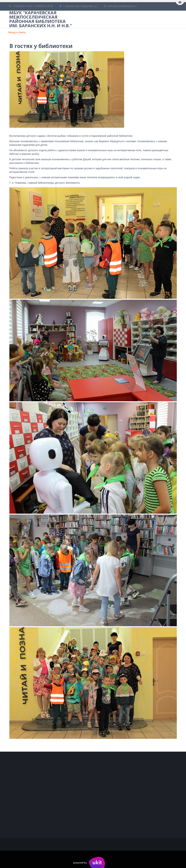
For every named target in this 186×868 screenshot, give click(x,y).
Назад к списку (17, 32)
